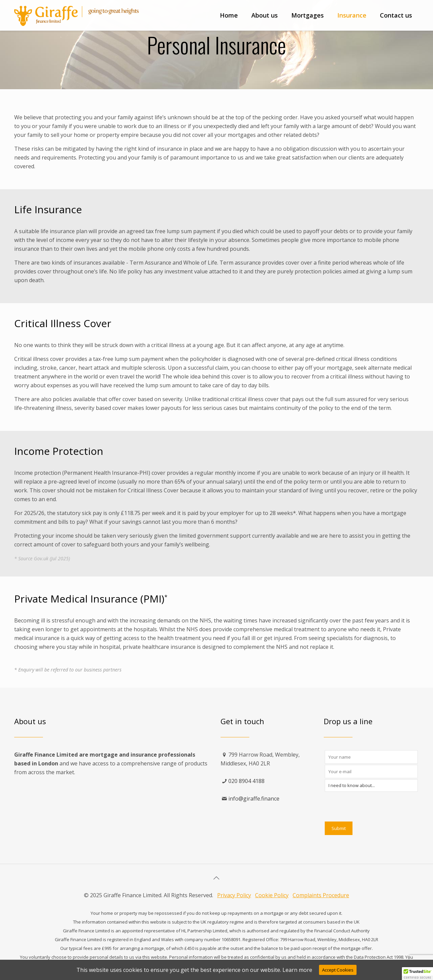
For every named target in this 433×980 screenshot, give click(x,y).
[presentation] (376, 806)
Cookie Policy (272, 895)
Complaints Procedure (321, 895)
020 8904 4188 (246, 781)
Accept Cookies (338, 970)
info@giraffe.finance (254, 799)
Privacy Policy (234, 895)
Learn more (297, 970)
